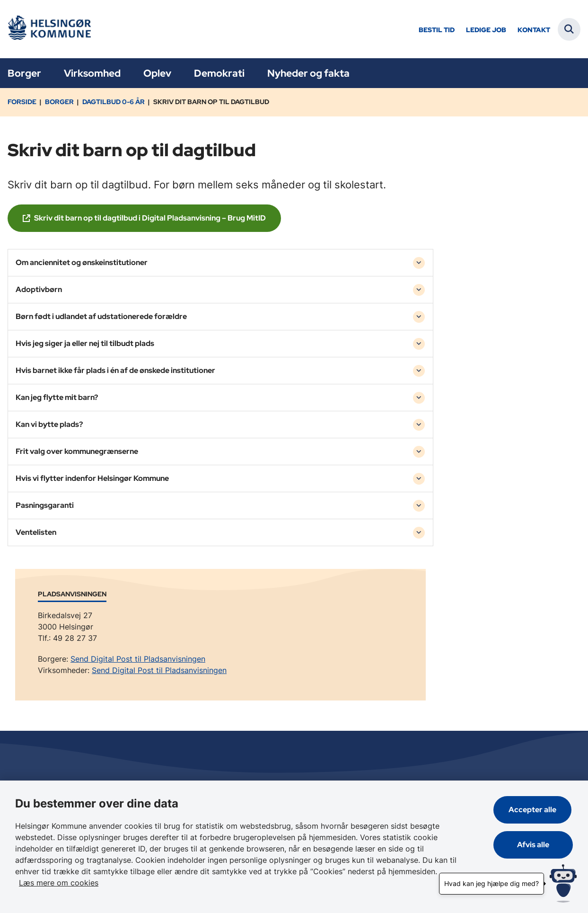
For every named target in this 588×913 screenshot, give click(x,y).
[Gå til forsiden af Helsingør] (49, 29)
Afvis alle (534, 845)
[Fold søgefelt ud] (569, 29)
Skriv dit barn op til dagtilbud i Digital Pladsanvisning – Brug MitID (150, 218)
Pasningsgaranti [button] (45, 505)
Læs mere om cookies (59, 883)
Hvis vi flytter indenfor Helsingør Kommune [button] (92, 478)
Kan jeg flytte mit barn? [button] (57, 397)
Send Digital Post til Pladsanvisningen (138, 659)
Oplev (157, 73)
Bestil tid (437, 30)
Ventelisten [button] (36, 532)
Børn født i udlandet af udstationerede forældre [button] (101, 316)
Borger (24, 73)
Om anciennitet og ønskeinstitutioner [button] (82, 262)
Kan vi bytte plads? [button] (49, 424)
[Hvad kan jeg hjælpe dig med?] (563, 883)
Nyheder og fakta (308, 73)
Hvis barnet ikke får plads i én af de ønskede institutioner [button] (115, 370)
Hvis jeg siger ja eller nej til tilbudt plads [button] (85, 343)
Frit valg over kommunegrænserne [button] (77, 451)
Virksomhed (92, 73)
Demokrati (219, 73)
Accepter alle (534, 810)
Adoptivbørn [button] (39, 289)
